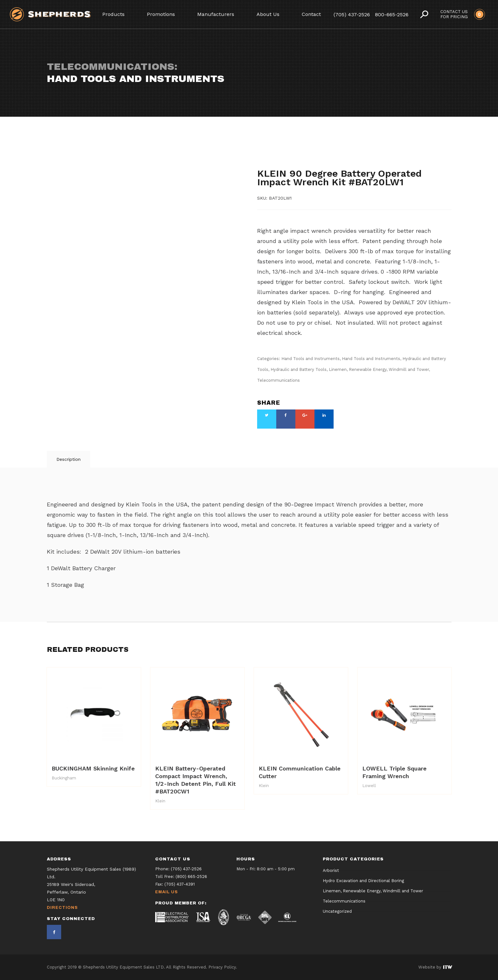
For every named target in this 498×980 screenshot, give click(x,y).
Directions (62, 908)
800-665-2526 (392, 15)
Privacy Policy (222, 967)
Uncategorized (337, 912)
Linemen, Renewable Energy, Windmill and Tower (379, 369)
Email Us (166, 892)
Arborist (331, 871)
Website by (435, 967)
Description (69, 459)
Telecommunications (334, 163)
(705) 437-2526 (352, 15)
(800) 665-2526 (191, 877)
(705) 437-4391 (180, 884)
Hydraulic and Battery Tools (330, 158)
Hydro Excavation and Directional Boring (363, 881)
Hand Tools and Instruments (292, 152)
